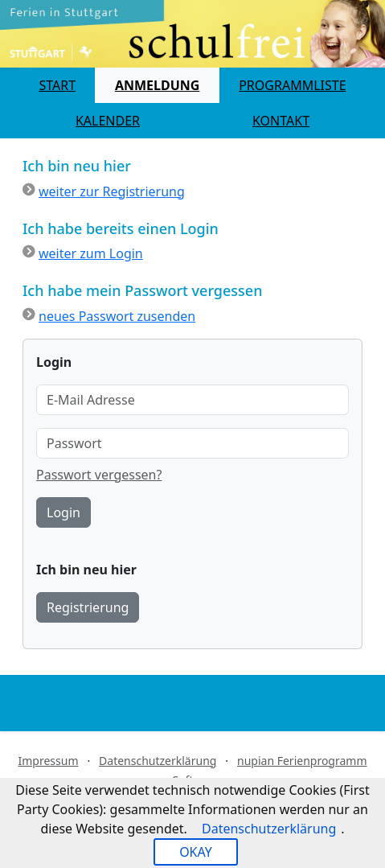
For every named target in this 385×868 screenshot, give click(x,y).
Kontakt (281, 121)
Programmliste (292, 85)
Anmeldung (157, 85)
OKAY (196, 852)
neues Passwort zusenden (117, 316)
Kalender (108, 121)
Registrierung (88, 607)
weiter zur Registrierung (112, 191)
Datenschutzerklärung (158, 761)
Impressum (48, 761)
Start (57, 85)
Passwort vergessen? (99, 475)
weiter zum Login (91, 253)
